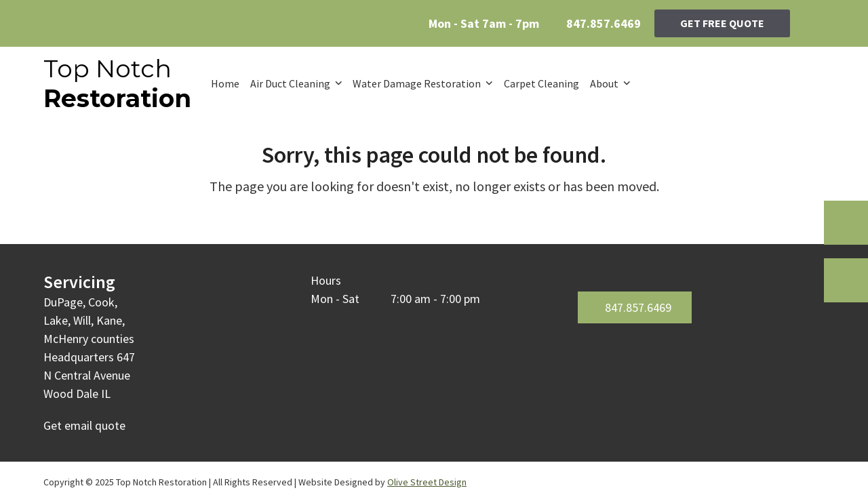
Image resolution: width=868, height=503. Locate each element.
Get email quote (84, 425)
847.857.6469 (604, 23)
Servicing (79, 282)
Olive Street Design (427, 482)
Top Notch (117, 83)
